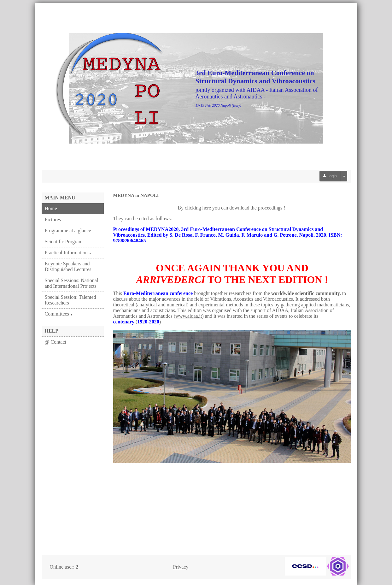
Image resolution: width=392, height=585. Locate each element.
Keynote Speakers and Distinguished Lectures (68, 266)
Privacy (181, 567)
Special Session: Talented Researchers (70, 300)
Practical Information (68, 253)
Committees (59, 314)
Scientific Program (64, 242)
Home (51, 208)
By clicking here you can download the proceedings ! (231, 208)
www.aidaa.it (189, 316)
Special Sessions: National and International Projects (72, 283)
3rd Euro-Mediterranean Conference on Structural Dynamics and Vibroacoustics (255, 77)
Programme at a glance (68, 230)
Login (330, 176)
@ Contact (56, 342)
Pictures (53, 219)
